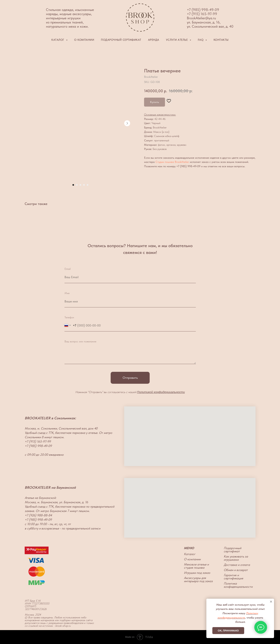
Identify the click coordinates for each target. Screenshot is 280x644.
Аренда (154, 40)
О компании (84, 40)
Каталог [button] (58, 40)
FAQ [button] (201, 40)
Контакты (221, 40)
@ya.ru (211, 18)
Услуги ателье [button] (177, 40)
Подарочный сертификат (121, 40)
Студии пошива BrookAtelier (172, 162)
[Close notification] (271, 602)
